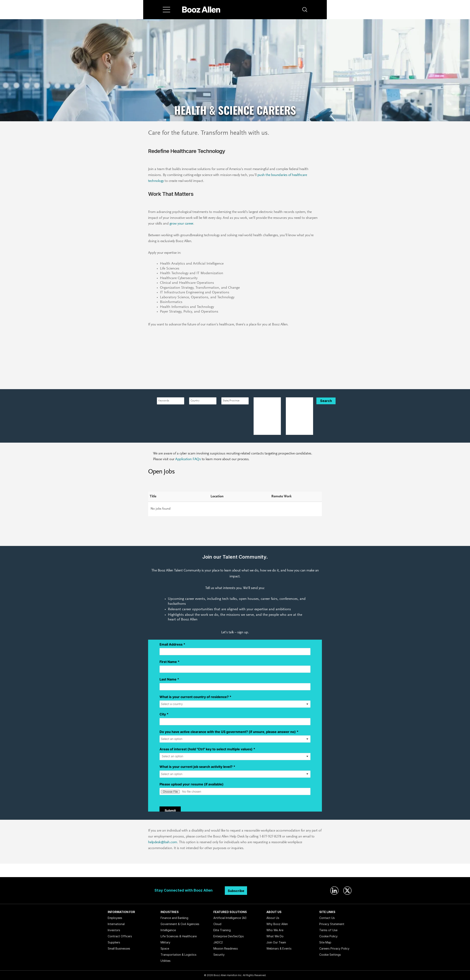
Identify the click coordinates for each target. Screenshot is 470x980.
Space (165, 948)
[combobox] (171, 401)
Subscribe (236, 891)
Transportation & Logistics (178, 955)
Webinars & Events (279, 948)
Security (219, 955)
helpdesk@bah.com (163, 842)
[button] (305, 10)
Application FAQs (188, 459)
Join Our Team (276, 942)
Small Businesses (119, 948)
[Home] (201, 10)
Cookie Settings (330, 955)
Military (165, 942)
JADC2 (218, 942)
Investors (114, 930)
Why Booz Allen (277, 924)
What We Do (275, 936)
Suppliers (114, 942)
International (116, 924)
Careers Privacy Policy (334, 948)
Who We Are (275, 930)
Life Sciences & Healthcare (179, 936)
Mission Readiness (226, 948)
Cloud (217, 924)
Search (326, 401)
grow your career (181, 224)
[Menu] (166, 10)
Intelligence (168, 930)
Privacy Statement (332, 924)
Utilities (166, 961)
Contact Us (327, 918)
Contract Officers (120, 936)
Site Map (325, 942)
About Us (273, 918)
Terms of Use (328, 930)
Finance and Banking (174, 918)
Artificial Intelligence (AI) (230, 918)
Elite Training (222, 930)
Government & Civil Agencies (180, 924)
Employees (115, 918)
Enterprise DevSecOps (229, 936)
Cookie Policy (328, 936)
